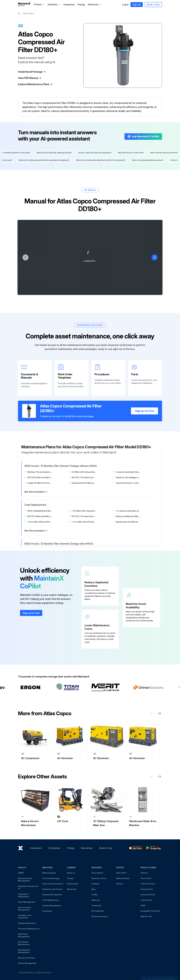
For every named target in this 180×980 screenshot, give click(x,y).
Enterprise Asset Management (25, 880)
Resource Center (99, 878)
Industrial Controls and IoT (28, 887)
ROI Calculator (98, 911)
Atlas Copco (29, 13)
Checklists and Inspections (24, 917)
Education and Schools (53, 889)
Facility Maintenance (27, 923)
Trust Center (146, 878)
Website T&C (146, 916)
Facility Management (52, 906)
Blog (93, 889)
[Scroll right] (159, 713)
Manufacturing (49, 873)
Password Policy (148, 895)
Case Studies (97, 873)
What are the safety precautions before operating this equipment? (42, 160)
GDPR (143, 906)
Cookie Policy (146, 900)
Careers (70, 878)
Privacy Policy (147, 889)
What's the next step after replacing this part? (56, 153)
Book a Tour (153, 5)
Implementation (123, 878)
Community (96, 906)
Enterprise (69, 5)
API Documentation (100, 916)
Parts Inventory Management (25, 909)
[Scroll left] (152, 713)
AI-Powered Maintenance (24, 943)
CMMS (21, 873)
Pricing (81, 5)
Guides (95, 895)
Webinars (96, 900)
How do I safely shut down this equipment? (97, 153)
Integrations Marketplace (23, 895)
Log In (125, 5)
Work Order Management (24, 935)
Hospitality (47, 911)
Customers (36, 848)
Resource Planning (26, 958)
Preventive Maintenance (29, 929)
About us (71, 873)
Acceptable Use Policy (150, 911)
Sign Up (137, 5)
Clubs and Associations (53, 884)
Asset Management (26, 902)
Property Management (52, 895)
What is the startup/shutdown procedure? (146, 160)
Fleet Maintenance (51, 900)
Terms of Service (148, 884)
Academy (95, 884)
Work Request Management (24, 951)
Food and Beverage (51, 878)
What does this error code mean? (133, 153)
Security (144, 873)
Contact (119, 884)
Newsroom (72, 889)
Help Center (121, 873)
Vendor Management (27, 963)
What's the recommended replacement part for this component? (98, 160)
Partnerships (73, 884)
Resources (87, 848)
